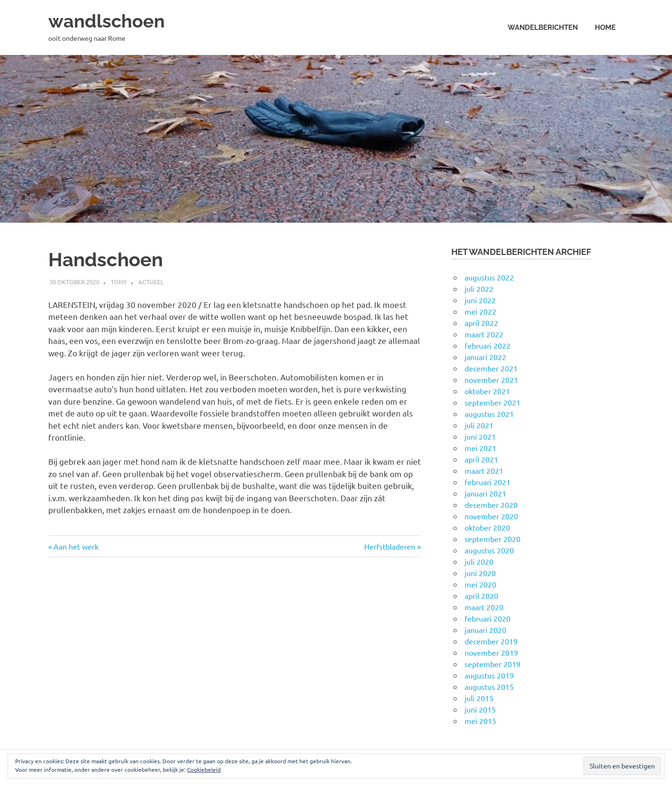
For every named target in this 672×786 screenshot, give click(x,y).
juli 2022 (479, 289)
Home (605, 27)
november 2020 (491, 516)
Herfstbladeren (390, 546)
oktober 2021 (487, 391)
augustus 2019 (489, 675)
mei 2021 (480, 448)
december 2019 (491, 641)
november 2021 (491, 379)
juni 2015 (480, 709)
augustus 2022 (489, 277)
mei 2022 (480, 311)
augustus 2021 (489, 414)
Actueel (151, 282)
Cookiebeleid (204, 769)
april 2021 (481, 459)
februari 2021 (488, 482)
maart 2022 (484, 334)
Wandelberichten (543, 27)
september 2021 (493, 402)
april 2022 (481, 323)
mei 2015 (480, 721)
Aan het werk (76, 546)
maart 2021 (484, 470)
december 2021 (491, 368)
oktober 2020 (487, 527)
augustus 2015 (489, 687)
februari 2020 (488, 618)
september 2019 (493, 664)
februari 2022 (488, 345)
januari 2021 (485, 493)
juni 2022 (480, 300)
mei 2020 (480, 584)
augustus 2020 (489, 550)
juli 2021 (479, 425)
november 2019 (491, 652)
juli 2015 (479, 698)
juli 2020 (479, 561)
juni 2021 (480, 436)
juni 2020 (480, 573)
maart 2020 (484, 607)
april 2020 (481, 596)
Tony (119, 282)
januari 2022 (485, 357)
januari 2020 (485, 630)
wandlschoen (107, 21)
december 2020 (491, 505)
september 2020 (493, 539)
